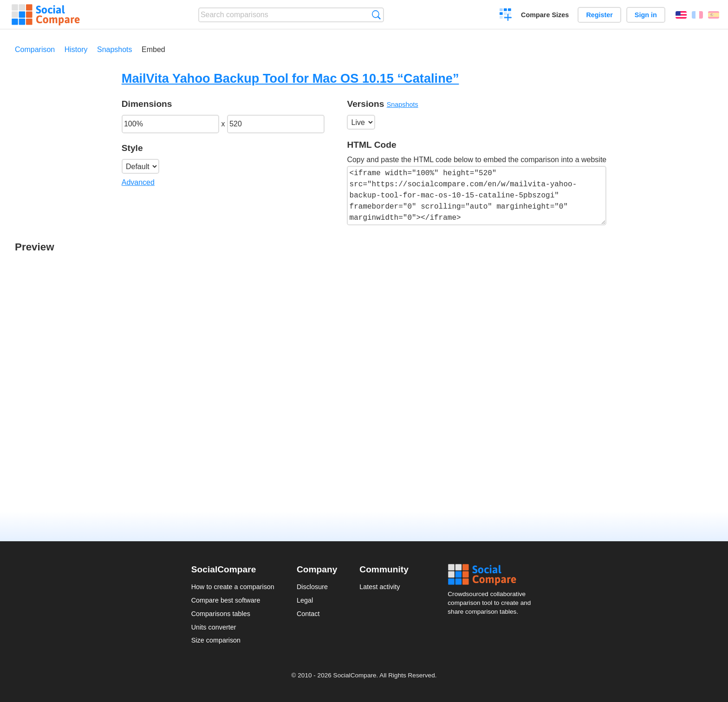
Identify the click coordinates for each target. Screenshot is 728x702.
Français (697, 15)
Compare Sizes (545, 15)
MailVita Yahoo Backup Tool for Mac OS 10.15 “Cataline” (290, 78)
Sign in (646, 15)
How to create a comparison (233, 587)
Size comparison (216, 640)
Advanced (138, 182)
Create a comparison (506, 16)
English (681, 15)
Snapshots (115, 49)
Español (714, 15)
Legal (305, 600)
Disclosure (312, 587)
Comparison (35, 49)
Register (599, 15)
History (76, 49)
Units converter (214, 627)
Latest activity (380, 587)
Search (376, 15)
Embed (153, 49)
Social (492, 575)
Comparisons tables (221, 614)
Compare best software (226, 600)
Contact (308, 614)
